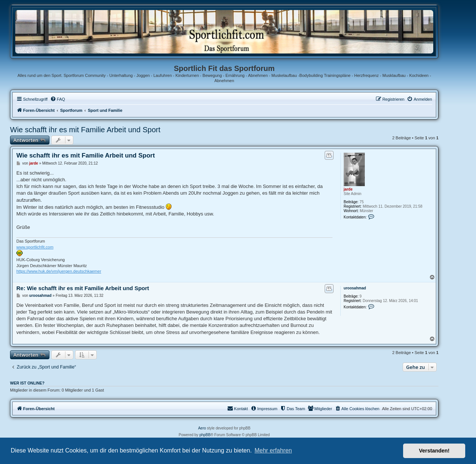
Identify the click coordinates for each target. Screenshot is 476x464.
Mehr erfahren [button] (273, 450)
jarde (348, 189)
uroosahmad (355, 288)
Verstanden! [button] (434, 451)
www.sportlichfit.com (35, 247)
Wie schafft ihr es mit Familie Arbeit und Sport (85, 130)
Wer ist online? (27, 383)
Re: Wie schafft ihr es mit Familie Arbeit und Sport (83, 288)
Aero (202, 428)
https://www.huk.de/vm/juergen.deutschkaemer (59, 271)
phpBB (205, 435)
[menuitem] (58, 99)
